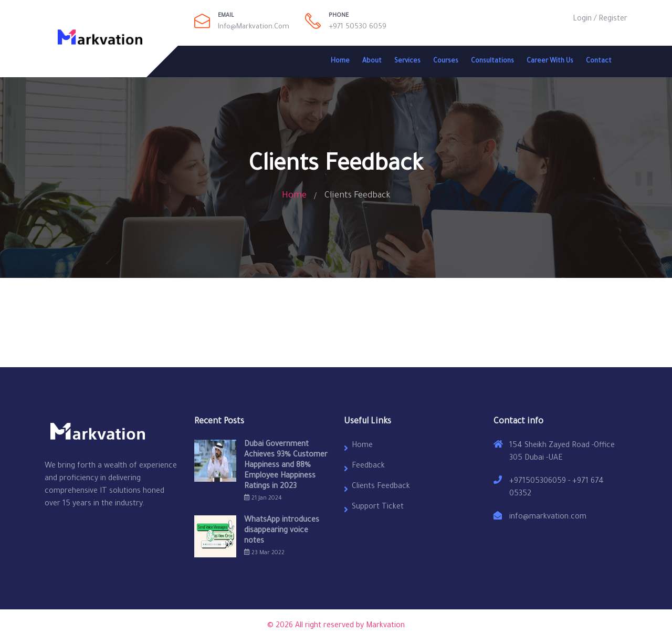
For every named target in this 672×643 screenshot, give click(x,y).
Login (582, 19)
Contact (599, 61)
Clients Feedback (381, 487)
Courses (446, 61)
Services (407, 61)
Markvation (385, 626)
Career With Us (550, 61)
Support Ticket (378, 507)
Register (613, 19)
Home (340, 61)
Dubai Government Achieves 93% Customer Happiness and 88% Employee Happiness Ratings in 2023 (286, 466)
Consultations (492, 61)
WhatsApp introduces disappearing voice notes (282, 531)
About (372, 61)
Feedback (368, 466)
